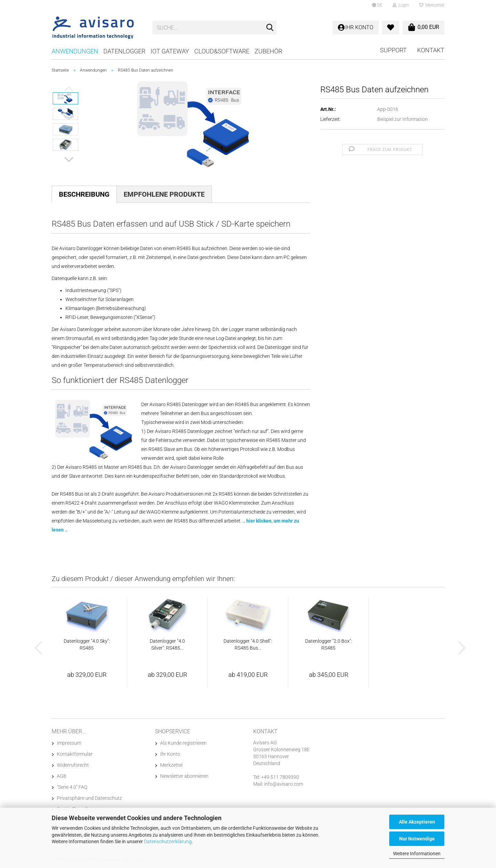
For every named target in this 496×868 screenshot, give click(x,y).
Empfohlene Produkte (164, 194)
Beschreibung (84, 194)
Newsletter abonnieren (184, 776)
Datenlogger (124, 51)
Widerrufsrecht (73, 765)
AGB (62, 776)
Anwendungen (75, 51)
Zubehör (268, 51)
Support (393, 50)
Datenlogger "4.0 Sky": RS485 (87, 644)
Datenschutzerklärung (168, 841)
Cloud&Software (222, 51)
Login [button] (401, 5)
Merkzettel (432, 5)
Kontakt (431, 50)
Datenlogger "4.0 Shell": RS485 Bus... (248, 644)
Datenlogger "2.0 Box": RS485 (329, 644)
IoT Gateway (170, 51)
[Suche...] (270, 28)
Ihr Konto (170, 754)
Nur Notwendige (417, 839)
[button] (377, 5)
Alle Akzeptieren (417, 822)
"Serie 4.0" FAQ (72, 787)
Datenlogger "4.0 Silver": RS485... (167, 644)
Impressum (69, 743)
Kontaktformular (75, 754)
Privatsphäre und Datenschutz (89, 798)
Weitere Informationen (417, 854)
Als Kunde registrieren (183, 743)
